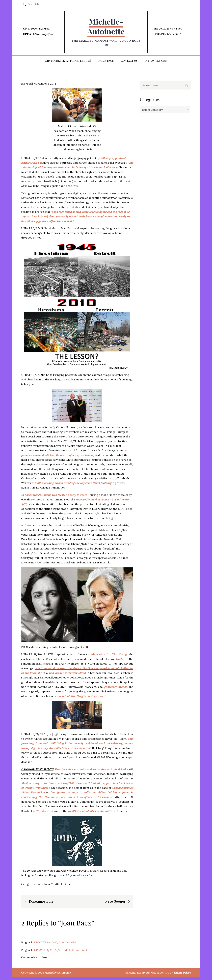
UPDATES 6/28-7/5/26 (38, 35)
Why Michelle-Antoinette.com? (68, 63)
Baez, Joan (43, 887)
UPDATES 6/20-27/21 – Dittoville (55, 945)
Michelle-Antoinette (106, 28)
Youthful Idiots (61, 887)
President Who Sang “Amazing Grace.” (81, 699)
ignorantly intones (115, 690)
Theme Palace (182, 975)
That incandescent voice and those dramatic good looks (91, 772)
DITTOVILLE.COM (156, 63)
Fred (46, 30)
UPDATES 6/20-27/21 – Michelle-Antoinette (62, 953)
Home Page (106, 63)
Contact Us (129, 63)
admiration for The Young (109, 657)
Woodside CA (45, 814)
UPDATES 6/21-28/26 (167, 35)
